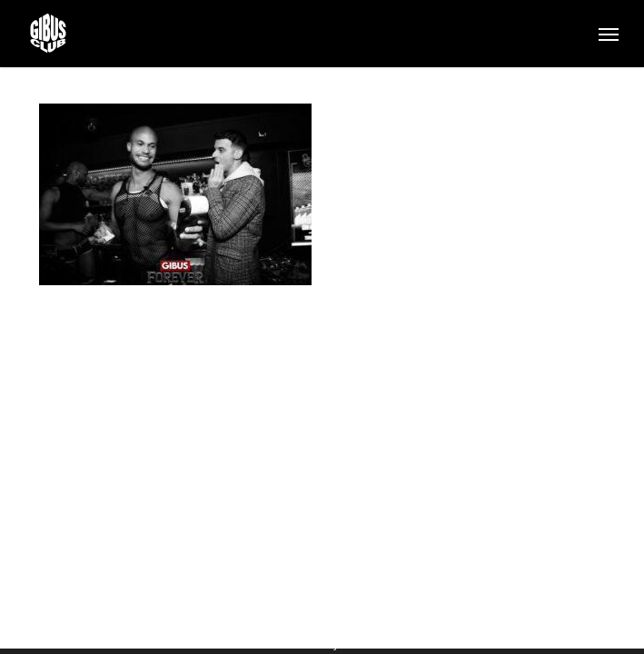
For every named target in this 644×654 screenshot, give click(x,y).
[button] (609, 34)
